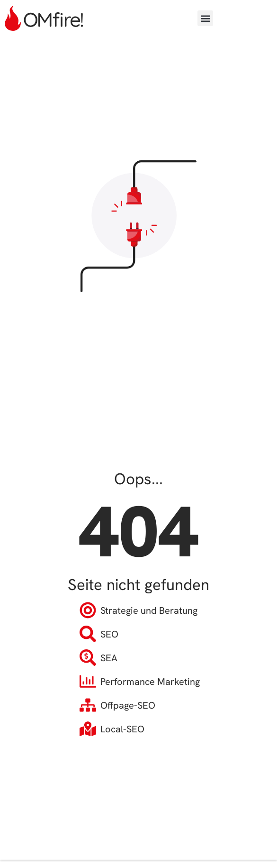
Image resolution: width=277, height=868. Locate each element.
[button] (205, 18)
